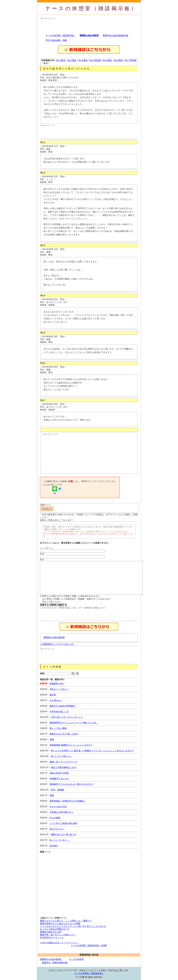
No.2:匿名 (72, 60)
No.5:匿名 (107, 60)
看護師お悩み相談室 (89, 35)
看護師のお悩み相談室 (54, 637)
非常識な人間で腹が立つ (61, 812)
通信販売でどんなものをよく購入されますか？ (72, 784)
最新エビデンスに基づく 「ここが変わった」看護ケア (66, 921)
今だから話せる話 (58, 807)
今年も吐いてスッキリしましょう (67, 717)
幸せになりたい (57, 829)
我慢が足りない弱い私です (64, 834)
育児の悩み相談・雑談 (56, 40)
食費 (52, 739)
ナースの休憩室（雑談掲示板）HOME (89, 945)
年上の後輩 (55, 818)
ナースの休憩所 (76, 959)
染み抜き (54, 846)
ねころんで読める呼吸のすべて (55, 929)
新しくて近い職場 (58, 728)
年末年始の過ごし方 (59, 712)
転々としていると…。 (60, 840)
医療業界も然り (57, 684)
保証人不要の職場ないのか (64, 767)
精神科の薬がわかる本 (51, 932)
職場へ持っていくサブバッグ (63, 762)
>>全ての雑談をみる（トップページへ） (59, 943)
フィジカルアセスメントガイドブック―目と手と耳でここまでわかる (73, 926)
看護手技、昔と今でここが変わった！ (58, 935)
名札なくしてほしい (59, 689)
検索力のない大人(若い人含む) (64, 734)
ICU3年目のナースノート (52, 937)
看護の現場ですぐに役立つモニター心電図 (60, 924)
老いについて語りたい (61, 756)
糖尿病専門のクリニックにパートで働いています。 (74, 723)
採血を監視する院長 (59, 773)
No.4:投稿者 (95, 60)
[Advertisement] (88, 26)
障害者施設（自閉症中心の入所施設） (68, 801)
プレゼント (47, 509)
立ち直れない (56, 700)
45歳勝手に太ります (59, 779)
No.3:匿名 (83, 60)
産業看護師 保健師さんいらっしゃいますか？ (71, 745)
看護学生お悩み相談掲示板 (115, 35)
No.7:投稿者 (131, 60)
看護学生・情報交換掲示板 (55, 963)
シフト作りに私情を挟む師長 (63, 823)
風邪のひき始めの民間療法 (62, 706)
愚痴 (52, 795)
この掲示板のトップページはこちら (57, 644)
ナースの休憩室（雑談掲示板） (92, 8)
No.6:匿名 (119, 60)
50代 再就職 (57, 790)
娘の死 (53, 695)
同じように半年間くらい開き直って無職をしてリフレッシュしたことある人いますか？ (92, 751)
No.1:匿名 (61, 60)
